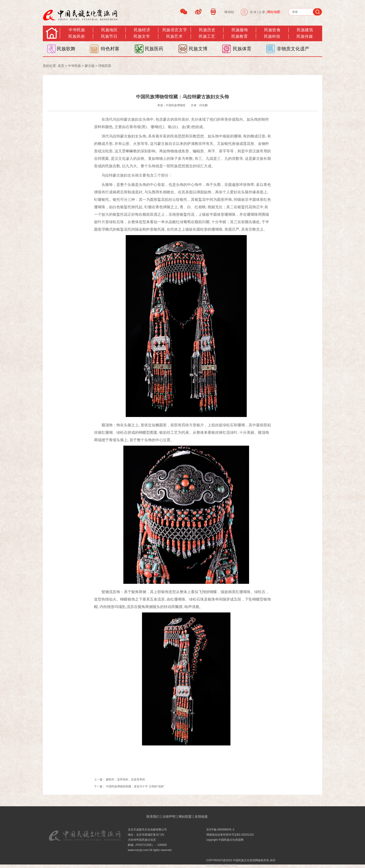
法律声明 (169, 817)
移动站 (229, 12)
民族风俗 (77, 36)
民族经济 (142, 30)
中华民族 (77, 30)
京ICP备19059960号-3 (220, 830)
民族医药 (154, 49)
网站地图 (274, 12)
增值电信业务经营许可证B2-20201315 (230, 835)
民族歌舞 (66, 49)
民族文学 (142, 36)
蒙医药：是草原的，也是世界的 (125, 779)
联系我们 (153, 817)
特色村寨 (110, 49)
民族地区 (109, 30)
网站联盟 (185, 817)
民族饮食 (272, 30)
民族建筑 (305, 30)
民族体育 (242, 49)
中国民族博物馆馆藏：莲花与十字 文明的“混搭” (135, 786)
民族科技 (272, 36)
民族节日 (109, 36)
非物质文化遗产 (293, 49)
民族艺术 (174, 36)
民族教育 (240, 36)
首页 (61, 66)
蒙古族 (90, 66)
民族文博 (198, 49)
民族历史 (207, 30)
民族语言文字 (175, 30)
